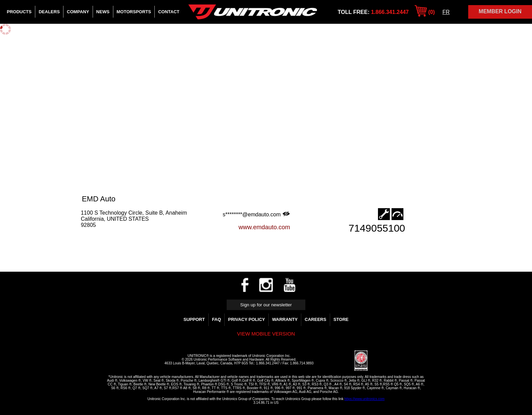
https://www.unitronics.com (364, 399)
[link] (338, 361)
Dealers (49, 12)
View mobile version (266, 334)
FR (446, 12)
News (103, 12)
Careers (316, 319)
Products (19, 12)
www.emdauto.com (264, 227)
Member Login (500, 11)
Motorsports (134, 12)
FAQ (217, 319)
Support (194, 319)
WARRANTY (285, 319)
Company (78, 12)
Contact (169, 12)
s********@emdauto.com (256, 214)
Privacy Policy (246, 319)
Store (341, 319)
